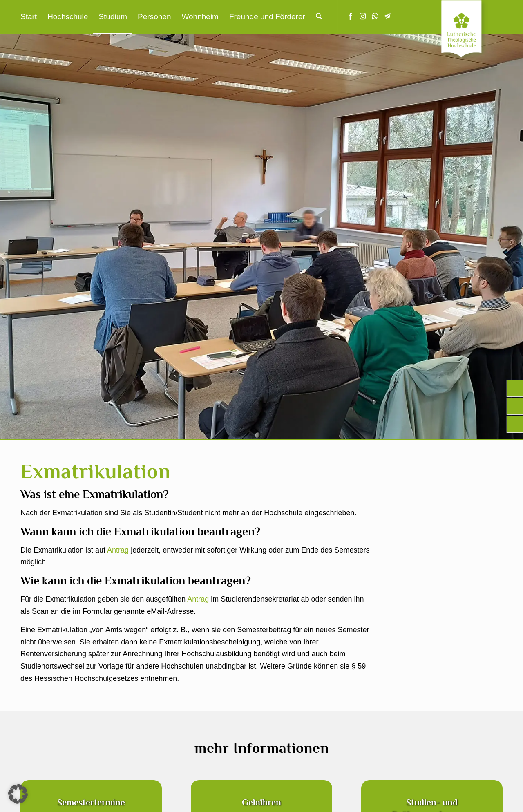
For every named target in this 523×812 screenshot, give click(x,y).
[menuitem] (29, 17)
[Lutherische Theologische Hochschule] (472, 31)
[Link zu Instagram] (363, 16)
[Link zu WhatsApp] (375, 16)
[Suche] (319, 17)
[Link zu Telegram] (387, 16)
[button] (18, 794)
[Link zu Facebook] (351, 16)
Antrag (118, 550)
